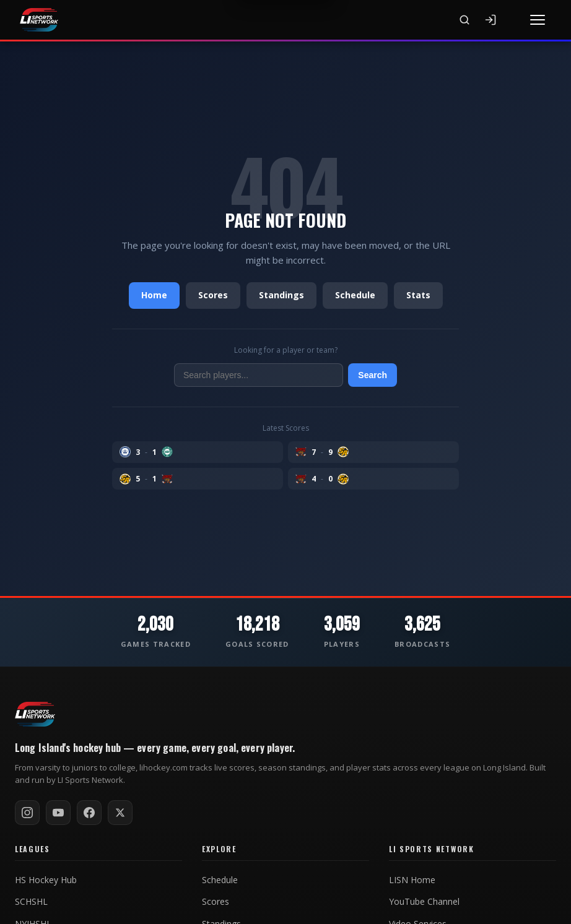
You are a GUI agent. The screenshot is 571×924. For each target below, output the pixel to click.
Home (154, 295)
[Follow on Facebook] (89, 813)
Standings (281, 295)
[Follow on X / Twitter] (120, 813)
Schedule (355, 295)
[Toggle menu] (538, 20)
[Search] (464, 20)
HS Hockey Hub (46, 880)
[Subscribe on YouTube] (58, 813)
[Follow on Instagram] (27, 813)
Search (373, 375)
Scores (213, 295)
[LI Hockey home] (35, 714)
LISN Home (412, 880)
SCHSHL (31, 902)
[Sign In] (490, 20)
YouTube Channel (424, 902)
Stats (418, 295)
